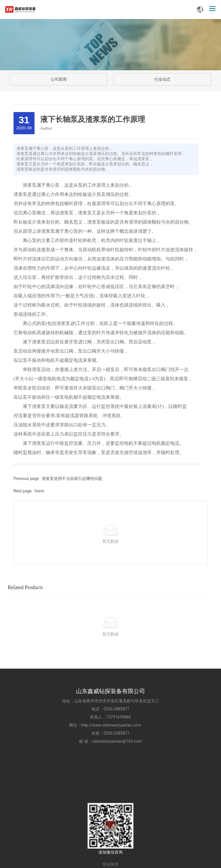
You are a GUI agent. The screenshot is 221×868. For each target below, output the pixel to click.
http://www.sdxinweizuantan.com (114, 725)
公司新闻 (59, 79)
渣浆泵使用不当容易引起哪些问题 (72, 479)
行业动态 (162, 79)
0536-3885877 (117, 709)
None (39, 491)
